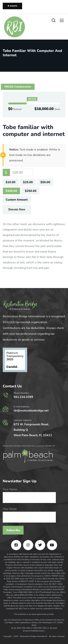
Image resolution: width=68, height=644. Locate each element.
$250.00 (31, 191)
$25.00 (28, 182)
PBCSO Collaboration (18, 87)
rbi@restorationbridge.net (31, 411)
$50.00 (45, 182)
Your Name (29, 495)
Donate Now (17, 209)
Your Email (29, 515)
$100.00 (11, 191)
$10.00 (11, 182)
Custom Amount (17, 200)
